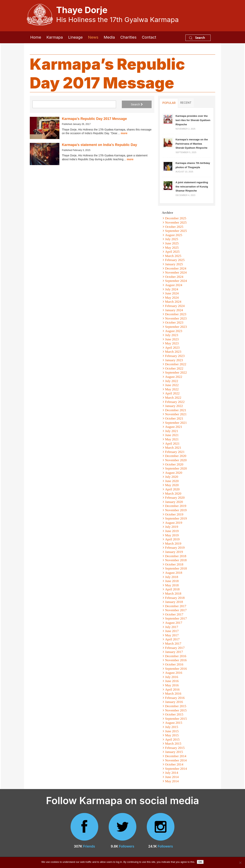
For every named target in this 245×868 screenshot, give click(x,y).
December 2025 (176, 218)
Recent (186, 103)
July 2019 (172, 527)
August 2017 (174, 623)
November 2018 (176, 560)
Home (36, 37)
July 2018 (172, 577)
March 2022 (173, 398)
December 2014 (176, 756)
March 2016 (173, 694)
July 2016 (172, 677)
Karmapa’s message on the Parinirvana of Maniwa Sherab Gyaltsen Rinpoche (192, 144)
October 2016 (174, 664)
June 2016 (172, 681)
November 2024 (176, 273)
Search (197, 38)
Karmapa (55, 37)
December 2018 (176, 556)
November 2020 (176, 460)
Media (109, 37)
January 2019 (174, 552)
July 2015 (172, 727)
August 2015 (174, 723)
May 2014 (172, 781)
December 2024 (176, 268)
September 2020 (176, 468)
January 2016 (174, 702)
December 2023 (176, 314)
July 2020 (172, 477)
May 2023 (172, 343)
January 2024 (174, 310)
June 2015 (172, 731)
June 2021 (172, 435)
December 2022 (176, 364)
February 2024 (175, 306)
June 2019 (172, 531)
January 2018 (174, 602)
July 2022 (172, 381)
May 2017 (172, 635)
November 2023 (176, 318)
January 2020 (174, 502)
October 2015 (174, 714)
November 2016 (176, 660)
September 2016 (176, 669)
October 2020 (174, 464)
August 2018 (174, 573)
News (93, 37)
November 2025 (176, 223)
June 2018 (172, 581)
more (124, 133)
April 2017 (172, 639)
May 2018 (172, 585)
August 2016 (174, 673)
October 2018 (174, 564)
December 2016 (176, 656)
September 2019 (176, 518)
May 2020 (172, 485)
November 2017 (176, 610)
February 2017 (175, 648)
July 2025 (172, 239)
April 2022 (172, 393)
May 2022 (172, 389)
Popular (169, 103)
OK (200, 862)
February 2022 (175, 402)
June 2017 (172, 631)
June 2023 (172, 339)
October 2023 (174, 323)
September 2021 (176, 423)
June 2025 (172, 243)
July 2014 (172, 773)
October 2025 (174, 227)
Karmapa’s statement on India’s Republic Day (99, 145)
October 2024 (174, 277)
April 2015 (172, 740)
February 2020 (175, 498)
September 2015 (176, 719)
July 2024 (172, 289)
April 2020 (172, 489)
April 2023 (172, 348)
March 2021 (173, 448)
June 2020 (172, 481)
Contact (149, 37)
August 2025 (174, 235)
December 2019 (176, 506)
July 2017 (172, 627)
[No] (240, 863)
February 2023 (175, 356)
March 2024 (173, 302)
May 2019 (172, 535)
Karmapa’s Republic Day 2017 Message (94, 119)
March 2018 (173, 594)
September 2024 (176, 281)
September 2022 (176, 373)
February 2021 (175, 452)
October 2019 (174, 514)
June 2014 (172, 777)
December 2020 (176, 456)
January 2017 (174, 652)
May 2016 (172, 685)
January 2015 (174, 752)
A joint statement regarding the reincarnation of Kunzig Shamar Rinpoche (192, 186)
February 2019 (175, 548)
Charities (128, 37)
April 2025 (172, 252)
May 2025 (172, 248)
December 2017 (176, 606)
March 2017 (173, 644)
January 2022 (174, 406)
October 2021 (174, 418)
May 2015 (172, 735)
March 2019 (173, 544)
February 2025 (175, 260)
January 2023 (174, 360)
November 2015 (176, 710)
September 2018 (176, 568)
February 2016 (175, 698)
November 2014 (176, 760)
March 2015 (173, 744)
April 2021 (172, 444)
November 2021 (176, 414)
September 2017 (176, 618)
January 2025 (174, 264)
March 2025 (173, 256)
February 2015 (175, 748)
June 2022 (172, 385)
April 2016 (172, 690)
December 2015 (176, 706)
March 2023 (173, 352)
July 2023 (172, 335)
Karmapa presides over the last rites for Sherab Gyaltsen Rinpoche (193, 120)
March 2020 (173, 494)
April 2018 (172, 589)
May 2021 (172, 439)
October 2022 (174, 368)
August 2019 (174, 523)
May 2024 (172, 298)
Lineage (76, 37)
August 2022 (174, 377)
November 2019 (176, 510)
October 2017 (174, 614)
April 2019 (172, 539)
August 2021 (174, 427)
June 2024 (172, 293)
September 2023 (176, 327)
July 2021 (172, 431)
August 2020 (174, 473)
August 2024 (174, 285)
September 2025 (176, 231)
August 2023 (174, 331)
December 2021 (176, 410)
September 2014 (176, 769)
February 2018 (175, 598)
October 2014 (174, 764)
